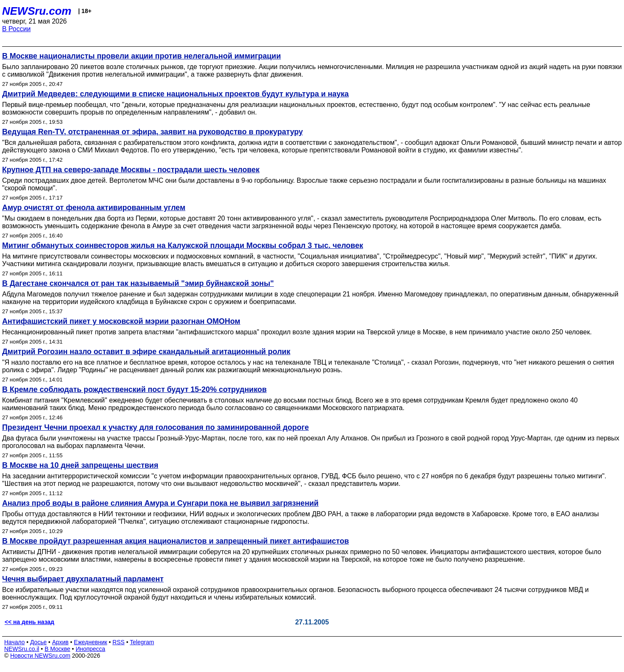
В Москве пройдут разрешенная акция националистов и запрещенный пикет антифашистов (175, 541)
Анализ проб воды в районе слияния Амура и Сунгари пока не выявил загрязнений (160, 503)
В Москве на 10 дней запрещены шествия (80, 465)
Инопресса (91, 649)
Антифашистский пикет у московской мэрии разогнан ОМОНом (121, 321)
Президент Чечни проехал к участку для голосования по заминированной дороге (155, 427)
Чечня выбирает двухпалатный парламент (83, 579)
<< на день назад (29, 622)
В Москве (57, 649)
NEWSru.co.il (22, 649)
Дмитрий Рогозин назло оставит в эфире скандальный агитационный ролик (146, 352)
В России (16, 29)
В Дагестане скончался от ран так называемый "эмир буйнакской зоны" (138, 283)
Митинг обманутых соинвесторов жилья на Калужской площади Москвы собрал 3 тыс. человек (183, 245)
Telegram (142, 642)
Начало (15, 642)
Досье (38, 642)
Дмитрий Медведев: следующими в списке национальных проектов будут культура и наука (175, 94)
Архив (60, 642)
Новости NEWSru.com (40, 656)
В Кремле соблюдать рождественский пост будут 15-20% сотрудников (134, 389)
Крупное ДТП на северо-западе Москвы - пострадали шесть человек (131, 170)
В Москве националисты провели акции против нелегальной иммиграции (141, 56)
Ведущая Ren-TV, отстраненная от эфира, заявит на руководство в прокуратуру (153, 132)
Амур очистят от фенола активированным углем (94, 208)
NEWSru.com (37, 11)
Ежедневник (91, 642)
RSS (118, 642)
